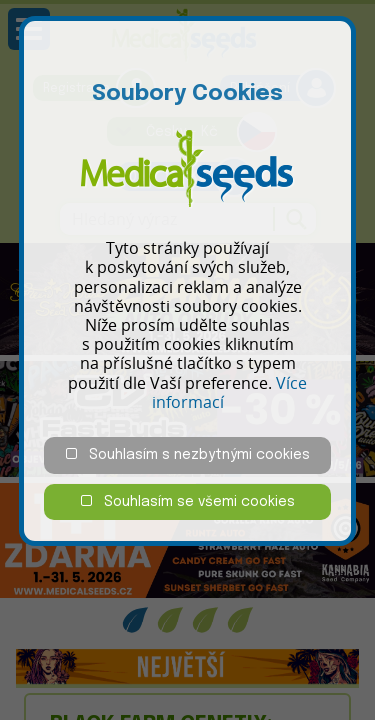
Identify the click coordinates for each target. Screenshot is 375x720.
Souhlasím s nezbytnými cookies (188, 454)
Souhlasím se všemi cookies (188, 501)
